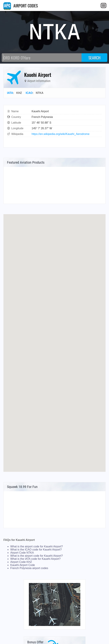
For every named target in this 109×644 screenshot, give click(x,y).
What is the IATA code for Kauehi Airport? (35, 559)
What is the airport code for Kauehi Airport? (37, 546)
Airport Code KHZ (21, 562)
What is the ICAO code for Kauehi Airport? (36, 550)
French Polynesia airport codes (29, 568)
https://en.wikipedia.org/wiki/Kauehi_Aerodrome (61, 134)
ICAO (29, 93)
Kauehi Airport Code (23, 565)
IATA (10, 93)
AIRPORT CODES (21, 5)
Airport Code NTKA (22, 553)
